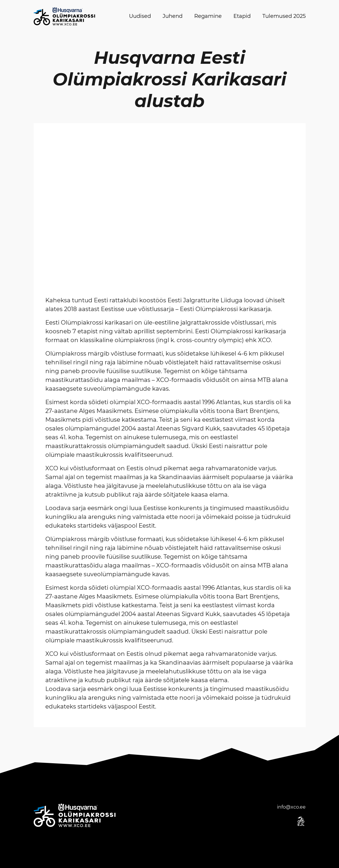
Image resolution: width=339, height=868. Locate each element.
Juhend (173, 16)
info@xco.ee (291, 807)
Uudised (140, 16)
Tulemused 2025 (284, 16)
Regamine (208, 16)
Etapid (242, 16)
